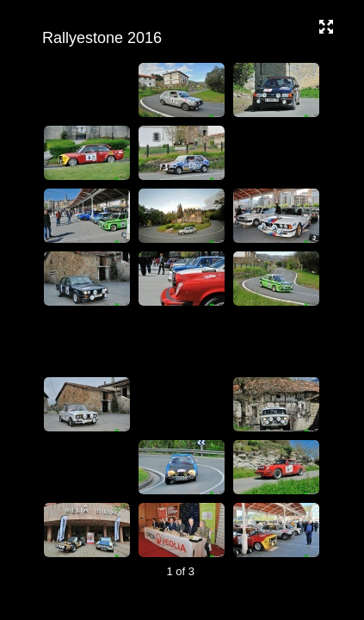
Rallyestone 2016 (180, 38)
